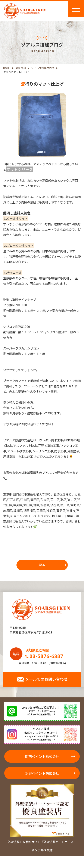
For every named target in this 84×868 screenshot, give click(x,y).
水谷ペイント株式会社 (42, 773)
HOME (7, 68)
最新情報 (21, 68)
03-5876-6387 (46, 656)
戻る (42, 565)
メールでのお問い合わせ (46, 679)
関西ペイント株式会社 (42, 756)
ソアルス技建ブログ (43, 68)
